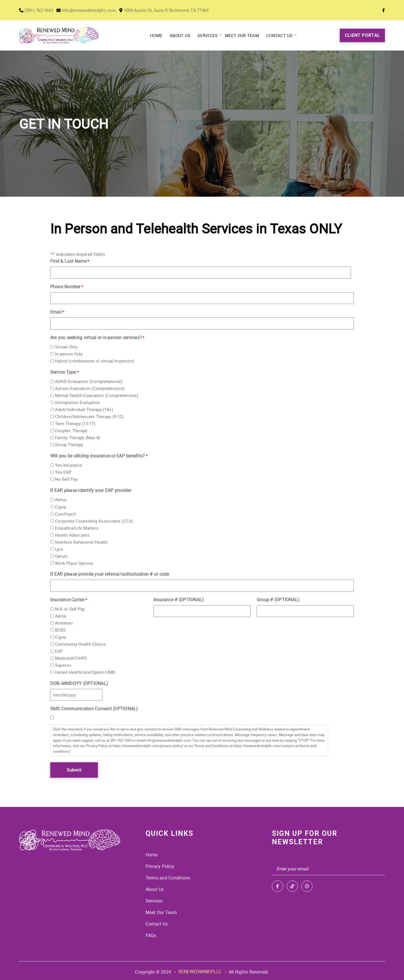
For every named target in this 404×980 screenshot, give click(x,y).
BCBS (60, 630)
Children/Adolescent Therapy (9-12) (89, 417)
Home (158, 35)
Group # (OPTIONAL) (278, 600)
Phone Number (67, 287)
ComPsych (65, 514)
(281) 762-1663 (38, 10)
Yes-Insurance (69, 465)
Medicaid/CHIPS (71, 658)
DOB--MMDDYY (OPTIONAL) (79, 683)
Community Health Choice (81, 644)
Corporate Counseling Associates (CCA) (94, 521)
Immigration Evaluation (78, 403)
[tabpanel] (202, 124)
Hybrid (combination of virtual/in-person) (95, 361)
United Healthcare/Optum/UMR (85, 672)
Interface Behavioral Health (81, 542)
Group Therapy (69, 445)
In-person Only (69, 354)
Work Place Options (74, 563)
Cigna (60, 507)
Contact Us (279, 35)
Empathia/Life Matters (77, 528)
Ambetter (64, 623)
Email (57, 312)
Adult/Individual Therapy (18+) (84, 410)
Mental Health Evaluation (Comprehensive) (97, 396)
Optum (61, 556)
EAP (59, 651)
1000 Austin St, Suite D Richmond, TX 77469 (174, 10)
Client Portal (362, 35)
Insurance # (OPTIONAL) (179, 600)
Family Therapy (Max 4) (78, 438)
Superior (63, 665)
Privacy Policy (160, 866)
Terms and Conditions (168, 877)
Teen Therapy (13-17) (75, 424)
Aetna (61, 500)
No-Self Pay (66, 479)
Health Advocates (72, 535)
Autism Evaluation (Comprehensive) (90, 389)
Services (208, 35)
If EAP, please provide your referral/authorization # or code (110, 574)
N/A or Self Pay (70, 609)
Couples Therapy (71, 431)
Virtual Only (66, 347)
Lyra (59, 549)
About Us (181, 35)
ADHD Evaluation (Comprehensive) (89, 382)
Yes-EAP (63, 472)
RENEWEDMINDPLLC (200, 970)
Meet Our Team (242, 35)
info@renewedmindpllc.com (91, 10)
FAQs (151, 934)
